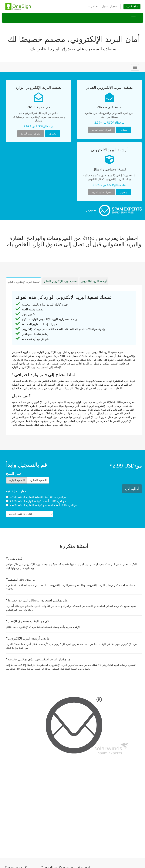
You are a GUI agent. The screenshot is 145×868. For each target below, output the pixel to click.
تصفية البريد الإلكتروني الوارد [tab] (24, 282)
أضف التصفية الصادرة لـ (36, 497)
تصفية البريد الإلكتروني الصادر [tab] (60, 281)
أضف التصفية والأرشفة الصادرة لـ (42, 505)
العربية (93, 6)
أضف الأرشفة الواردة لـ (36, 501)
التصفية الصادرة (38, 480)
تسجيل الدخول (110, 6)
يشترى (53, 133)
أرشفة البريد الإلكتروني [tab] (94, 281)
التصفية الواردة (17, 480)
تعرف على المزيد (31, 133)
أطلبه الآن (132, 489)
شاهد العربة (132, 6)
